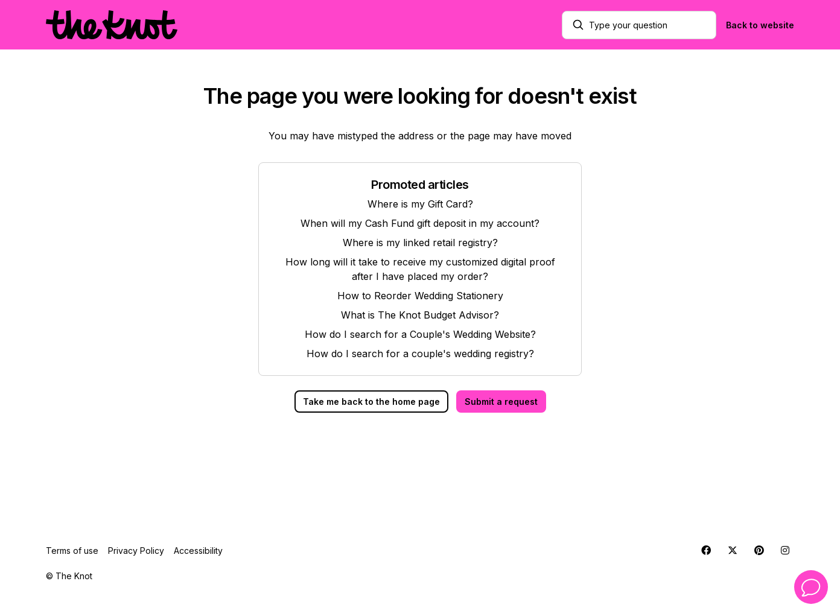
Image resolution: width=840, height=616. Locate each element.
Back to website (760, 25)
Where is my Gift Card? (420, 204)
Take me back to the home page (371, 402)
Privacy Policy (136, 551)
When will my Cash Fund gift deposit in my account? (420, 223)
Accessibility (198, 551)
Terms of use (72, 551)
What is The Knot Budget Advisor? (420, 315)
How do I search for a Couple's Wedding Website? (420, 334)
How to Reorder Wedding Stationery (420, 296)
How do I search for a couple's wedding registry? (420, 354)
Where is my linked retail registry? (420, 243)
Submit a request (501, 402)
